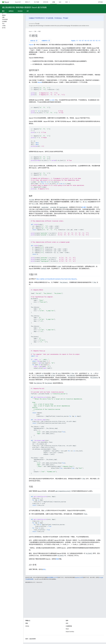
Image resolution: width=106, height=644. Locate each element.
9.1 (77, 41)
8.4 (91, 41)
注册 (67, 18)
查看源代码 (46, 41)
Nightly (73, 41)
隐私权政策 (33, 639)
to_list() (52, 100)
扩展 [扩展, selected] (53, 2)
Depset (31, 45)
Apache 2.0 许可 (79, 577)
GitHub (100, 2)
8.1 (100, 41)
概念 (40, 31)
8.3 (94, 41)
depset (40, 82)
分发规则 (20, 11)
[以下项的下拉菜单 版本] (70, 2)
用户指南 (37, 2)
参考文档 (46, 2)
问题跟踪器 (69, 626)
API (28, 11)
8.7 (83, 41)
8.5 (88, 41)
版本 (67, 2)
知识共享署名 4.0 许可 (52, 577)
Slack (67, 629)
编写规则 (11, 11)
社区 (60, 2)
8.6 (86, 41)
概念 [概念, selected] (3, 11)
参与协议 (59, 18)
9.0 (80, 41)
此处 (44, 569)
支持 (67, 623)
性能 (57, 559)
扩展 (35, 31)
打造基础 (31, 18)
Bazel (30, 31)
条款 (27, 639)
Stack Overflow (70, 632)
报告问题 (34, 41)
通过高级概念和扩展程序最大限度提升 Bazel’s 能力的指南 (24, 7)
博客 (27, 623)
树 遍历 (84, 207)
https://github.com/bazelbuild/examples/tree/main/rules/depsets (56, 279)
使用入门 (28, 2)
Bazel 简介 (18, 2)
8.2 (97, 41)
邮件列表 (51, 18)
